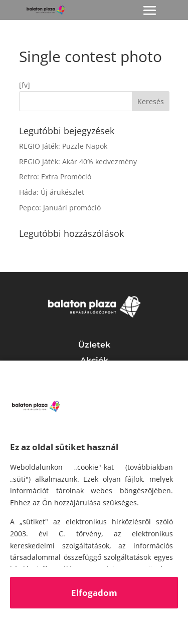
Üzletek (94, 345)
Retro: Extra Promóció (55, 177)
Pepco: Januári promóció (60, 208)
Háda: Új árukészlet (52, 192)
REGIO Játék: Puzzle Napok (63, 146)
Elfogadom (94, 593)
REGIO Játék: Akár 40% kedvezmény (78, 162)
